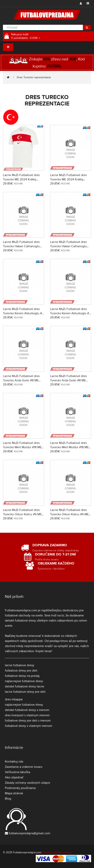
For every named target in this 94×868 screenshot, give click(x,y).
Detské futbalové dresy (57, 852)
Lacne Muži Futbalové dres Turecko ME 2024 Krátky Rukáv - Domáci (21, 179)
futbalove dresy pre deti (21, 671)
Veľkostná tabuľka (17, 772)
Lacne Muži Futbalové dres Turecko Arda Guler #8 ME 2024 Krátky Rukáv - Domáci (22, 380)
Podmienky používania (20, 788)
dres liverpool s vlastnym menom (27, 715)
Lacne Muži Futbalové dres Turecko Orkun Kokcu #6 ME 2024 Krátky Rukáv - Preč (69, 514)
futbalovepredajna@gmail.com (30, 833)
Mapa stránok (14, 793)
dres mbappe (14, 699)
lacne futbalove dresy (20, 665)
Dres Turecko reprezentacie (34, 77)
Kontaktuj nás (14, 762)
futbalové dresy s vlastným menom (29, 726)
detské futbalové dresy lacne (25, 686)
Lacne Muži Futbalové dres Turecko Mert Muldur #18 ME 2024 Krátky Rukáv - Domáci (22, 447)
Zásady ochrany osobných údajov (28, 783)
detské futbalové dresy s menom (27, 710)
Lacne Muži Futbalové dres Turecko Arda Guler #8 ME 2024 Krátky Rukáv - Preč (68, 380)
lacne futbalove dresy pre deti (25, 692)
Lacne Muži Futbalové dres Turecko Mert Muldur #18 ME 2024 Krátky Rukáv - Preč (69, 447)
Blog (8, 799)
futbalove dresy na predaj (22, 676)
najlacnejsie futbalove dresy (24, 681)
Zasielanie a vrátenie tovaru (24, 767)
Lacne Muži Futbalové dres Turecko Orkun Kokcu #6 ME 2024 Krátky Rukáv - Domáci (22, 514)
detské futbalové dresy (20, 621)
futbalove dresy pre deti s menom (28, 721)
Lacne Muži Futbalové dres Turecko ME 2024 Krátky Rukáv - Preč (68, 179)
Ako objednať (14, 777)
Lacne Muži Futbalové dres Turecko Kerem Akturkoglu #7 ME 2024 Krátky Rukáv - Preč (70, 313)
